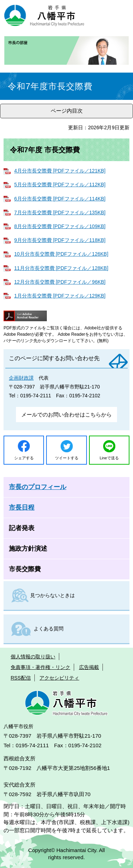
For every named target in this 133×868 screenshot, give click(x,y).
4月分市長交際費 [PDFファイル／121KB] (60, 171)
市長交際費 (25, 569)
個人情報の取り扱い (33, 657)
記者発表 (22, 528)
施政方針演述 (28, 549)
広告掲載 (89, 667)
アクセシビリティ (59, 678)
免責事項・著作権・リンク (40, 667)
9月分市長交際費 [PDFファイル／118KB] (60, 240)
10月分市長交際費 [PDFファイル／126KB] (61, 254)
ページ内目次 (67, 111)
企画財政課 (21, 378)
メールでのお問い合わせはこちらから (66, 415)
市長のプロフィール (38, 487)
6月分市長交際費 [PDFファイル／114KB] (60, 199)
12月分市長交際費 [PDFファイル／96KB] (60, 282)
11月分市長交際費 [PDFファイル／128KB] (61, 268)
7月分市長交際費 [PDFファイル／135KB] (60, 212)
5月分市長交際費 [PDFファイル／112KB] (60, 185)
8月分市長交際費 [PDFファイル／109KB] (60, 226)
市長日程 (22, 507)
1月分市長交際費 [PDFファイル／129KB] (60, 296)
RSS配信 (21, 678)
